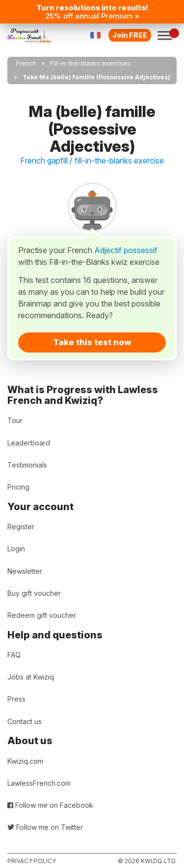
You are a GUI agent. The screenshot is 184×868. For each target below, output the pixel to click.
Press (16, 699)
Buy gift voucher (34, 593)
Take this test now (92, 342)
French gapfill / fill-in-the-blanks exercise (92, 161)
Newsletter (25, 571)
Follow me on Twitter (45, 827)
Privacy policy (32, 861)
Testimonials (27, 465)
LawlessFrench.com (39, 783)
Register (21, 527)
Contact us (25, 721)
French (26, 63)
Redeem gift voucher (42, 615)
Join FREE (130, 35)
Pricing (18, 487)
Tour (15, 420)
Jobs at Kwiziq (31, 677)
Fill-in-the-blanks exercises (90, 63)
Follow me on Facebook (50, 805)
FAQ (14, 655)
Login (16, 549)
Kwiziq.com (25, 761)
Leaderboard (29, 443)
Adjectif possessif (126, 250)
